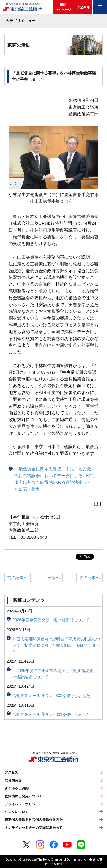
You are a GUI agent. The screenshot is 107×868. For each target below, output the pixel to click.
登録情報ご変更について (23, 796)
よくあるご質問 (17, 788)
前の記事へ (17, 578)
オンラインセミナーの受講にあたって (34, 828)
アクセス (11, 772)
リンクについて (17, 812)
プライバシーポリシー (22, 804)
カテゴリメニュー (21, 21)
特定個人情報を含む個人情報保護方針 (34, 820)
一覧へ (54, 578)
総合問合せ (13, 780)
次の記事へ (90, 578)
